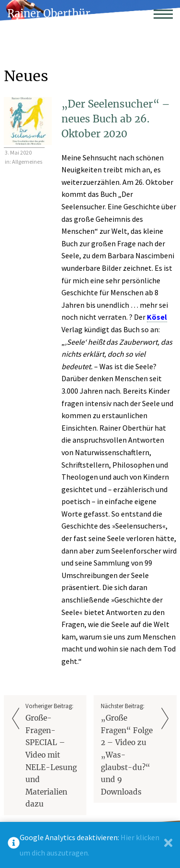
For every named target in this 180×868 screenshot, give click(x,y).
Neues (26, 76)
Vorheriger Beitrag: (53, 756)
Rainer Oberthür (49, 14)
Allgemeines (27, 162)
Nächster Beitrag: (128, 750)
